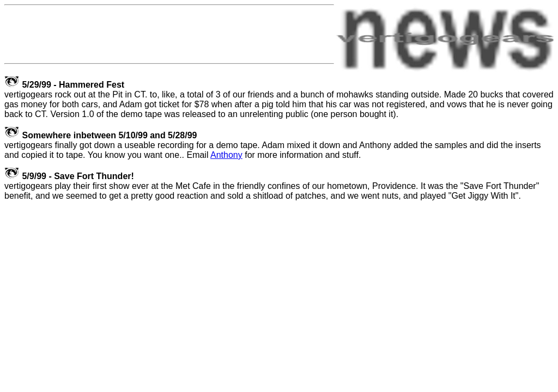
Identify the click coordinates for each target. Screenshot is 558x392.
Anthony (226, 155)
